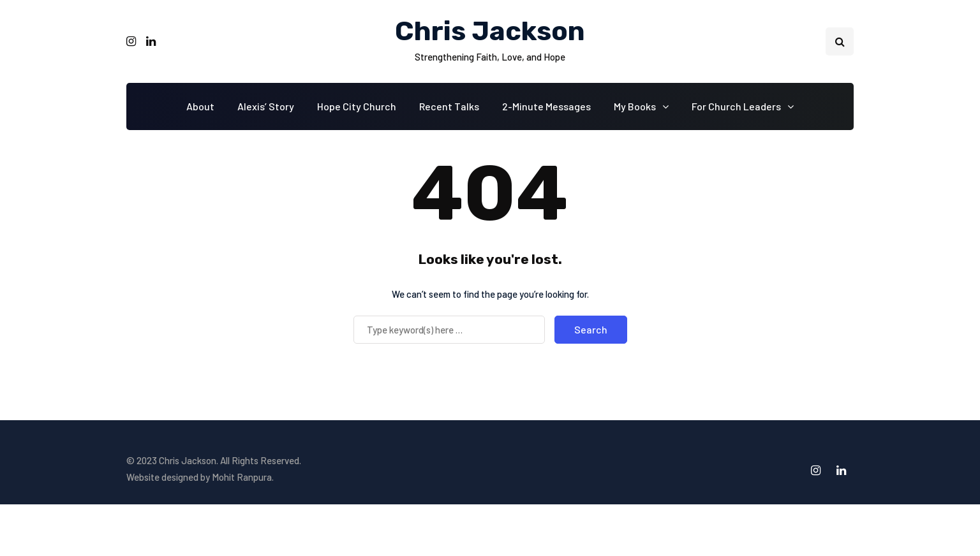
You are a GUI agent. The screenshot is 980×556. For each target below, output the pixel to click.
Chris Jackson (490, 31)
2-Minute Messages (546, 106)
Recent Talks (449, 106)
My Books (635, 106)
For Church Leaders (736, 106)
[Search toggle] (840, 41)
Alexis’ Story (266, 106)
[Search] (449, 330)
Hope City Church (357, 106)
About (200, 106)
